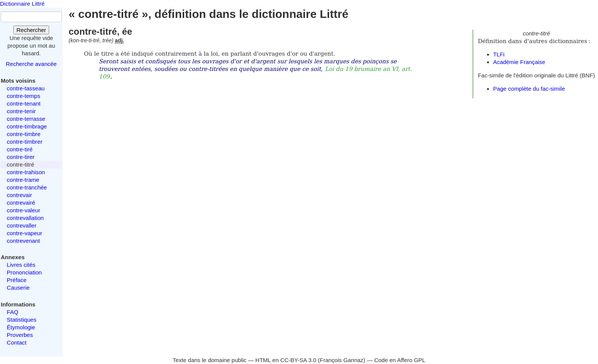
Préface (17, 280)
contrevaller (22, 225)
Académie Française (519, 62)
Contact (17, 342)
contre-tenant (24, 103)
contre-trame (23, 180)
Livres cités (21, 265)
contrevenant (23, 241)
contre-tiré (20, 149)
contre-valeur (24, 210)
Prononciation (24, 272)
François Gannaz (342, 360)
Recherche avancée (31, 64)
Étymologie (21, 327)
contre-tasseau (26, 88)
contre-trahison (26, 172)
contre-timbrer (25, 142)
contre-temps (24, 96)
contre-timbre (24, 134)
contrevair (19, 195)
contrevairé (21, 203)
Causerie (18, 288)
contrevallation (25, 218)
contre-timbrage (27, 126)
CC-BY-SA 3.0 (298, 360)
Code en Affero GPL (400, 360)
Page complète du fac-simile (529, 89)
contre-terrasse (26, 119)
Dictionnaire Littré (22, 4)
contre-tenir (21, 111)
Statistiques (22, 320)
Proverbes (20, 335)
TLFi (499, 54)
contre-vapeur (25, 233)
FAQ (13, 312)
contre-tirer (21, 157)
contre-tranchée (27, 187)
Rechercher (31, 30)
